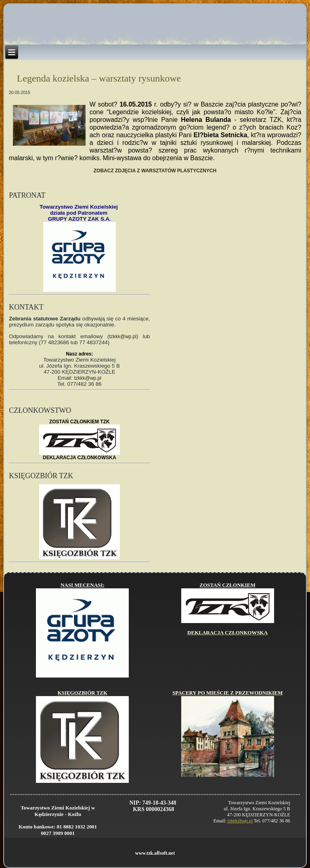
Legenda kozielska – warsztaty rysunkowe (99, 78)
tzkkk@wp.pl (123, 337)
